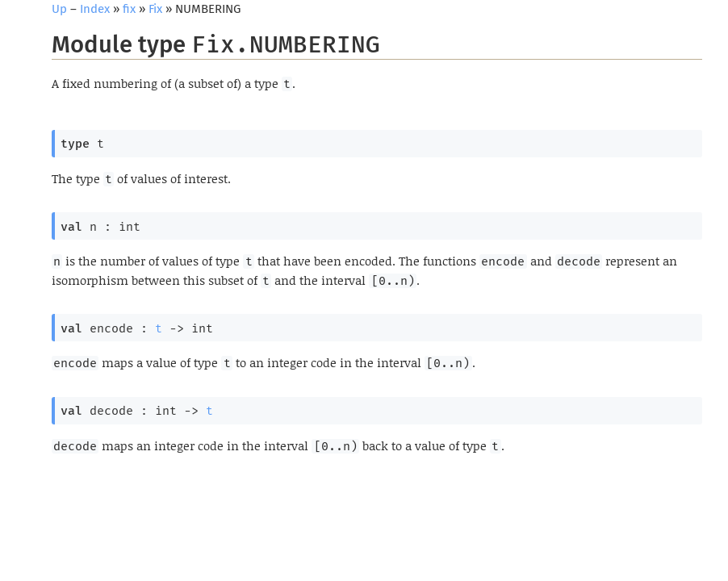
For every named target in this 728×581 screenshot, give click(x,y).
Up (59, 9)
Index (95, 9)
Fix (155, 9)
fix (129, 9)
